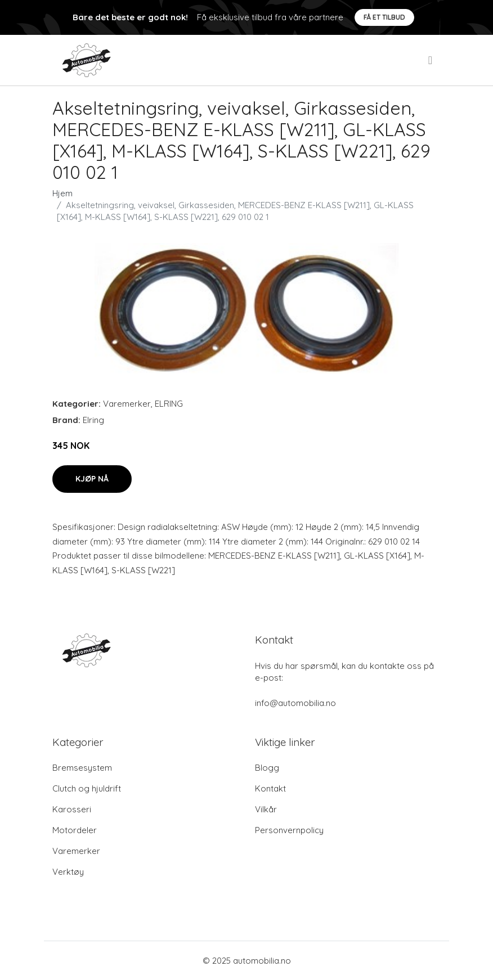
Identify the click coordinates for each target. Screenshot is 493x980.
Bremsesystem (82, 768)
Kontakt (270, 788)
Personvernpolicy (289, 830)
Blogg (267, 768)
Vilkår (266, 809)
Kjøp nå (92, 479)
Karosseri (72, 809)
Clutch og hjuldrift (87, 788)
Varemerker (127, 404)
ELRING (169, 404)
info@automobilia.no (295, 703)
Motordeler (75, 830)
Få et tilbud (384, 17)
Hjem (62, 193)
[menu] (431, 60)
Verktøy (68, 872)
